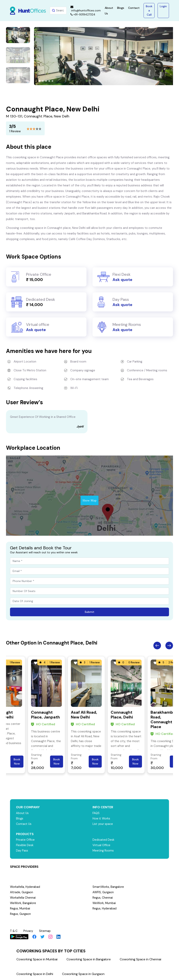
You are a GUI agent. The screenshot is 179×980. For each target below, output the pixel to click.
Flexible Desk (25, 845)
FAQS (96, 813)
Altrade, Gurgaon (22, 892)
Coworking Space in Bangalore (89, 959)
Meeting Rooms (103, 851)
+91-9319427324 (83, 14)
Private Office (26, 840)
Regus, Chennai (103, 898)
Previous (157, 646)
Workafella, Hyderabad (25, 887)
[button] (40, 81)
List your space (103, 824)
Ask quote (122, 280)
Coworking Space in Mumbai (37, 959)
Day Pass (22, 851)
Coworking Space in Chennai (140, 959)
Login (163, 6)
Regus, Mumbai (20, 908)
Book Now (17, 761)
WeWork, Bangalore (23, 903)
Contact (134, 8)
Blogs (121, 8)
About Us (23, 813)
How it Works (102, 818)
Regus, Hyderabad (105, 908)
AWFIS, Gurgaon (103, 892)
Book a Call (149, 10)
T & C (14, 931)
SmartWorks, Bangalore (109, 887)
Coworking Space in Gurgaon (83, 974)
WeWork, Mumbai (104, 903)
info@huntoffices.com (86, 9)
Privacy (29, 931)
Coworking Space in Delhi (35, 974)
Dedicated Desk (104, 840)
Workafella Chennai (23, 898)
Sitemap (46, 931)
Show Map (89, 500)
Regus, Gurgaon (21, 914)
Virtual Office (102, 845)
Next (169, 646)
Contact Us (24, 824)
